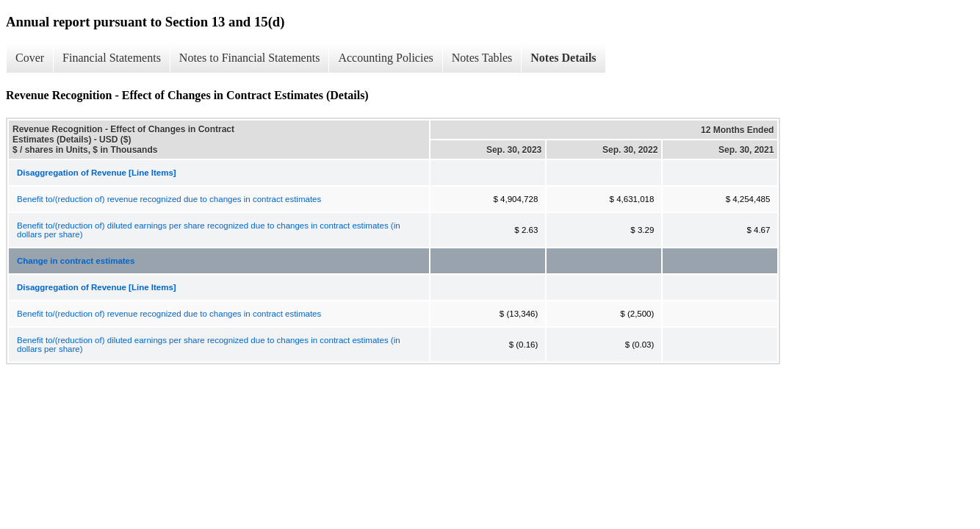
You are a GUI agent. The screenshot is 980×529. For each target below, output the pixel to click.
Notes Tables (482, 58)
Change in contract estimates (76, 261)
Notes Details (563, 58)
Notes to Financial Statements (250, 58)
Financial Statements (112, 58)
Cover (30, 58)
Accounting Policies (385, 58)
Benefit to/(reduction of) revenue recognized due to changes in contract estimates (169, 199)
